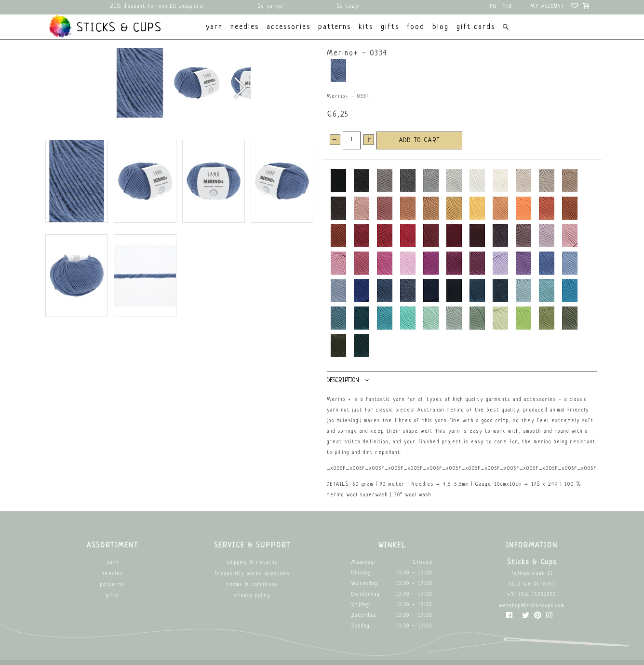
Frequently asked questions (252, 574)
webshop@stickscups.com (532, 606)
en (493, 7)
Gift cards (476, 27)
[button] (239, 144)
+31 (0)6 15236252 (532, 595)
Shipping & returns (252, 563)
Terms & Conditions (252, 585)
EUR (508, 7)
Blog (441, 27)
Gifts (113, 596)
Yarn (113, 563)
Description (348, 380)
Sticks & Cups (105, 27)
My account (548, 7)
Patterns (112, 585)
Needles (113, 574)
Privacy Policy (252, 596)
